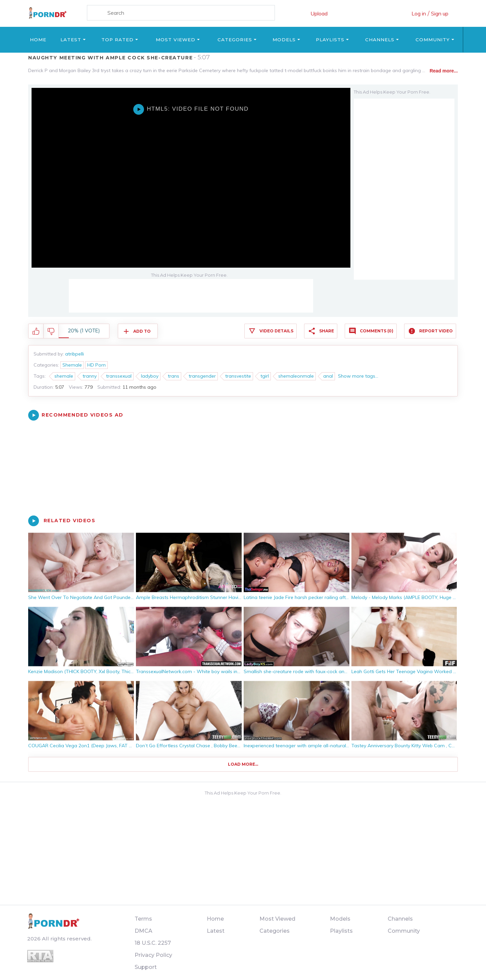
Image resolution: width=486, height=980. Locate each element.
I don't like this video (51, 331)
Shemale (72, 365)
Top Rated (117, 40)
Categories (235, 40)
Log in (419, 13)
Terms (143, 919)
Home (38, 40)
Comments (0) (377, 331)
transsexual (119, 376)
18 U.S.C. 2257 (153, 943)
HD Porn (96, 365)
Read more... (444, 71)
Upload (319, 13)
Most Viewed (176, 40)
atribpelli (75, 354)
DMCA (143, 931)
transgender (202, 376)
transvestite (238, 376)
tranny (90, 376)
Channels (380, 40)
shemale (64, 376)
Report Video (436, 331)
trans (174, 376)
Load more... (243, 764)
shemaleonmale (296, 376)
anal (328, 376)
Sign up (440, 13)
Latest (71, 40)
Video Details (276, 331)
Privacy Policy (153, 955)
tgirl (265, 376)
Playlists (330, 40)
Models (284, 40)
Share (327, 331)
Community (433, 40)
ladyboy (150, 376)
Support (146, 967)
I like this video (36, 331)
